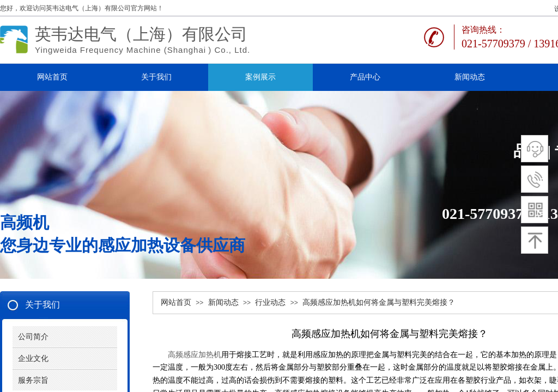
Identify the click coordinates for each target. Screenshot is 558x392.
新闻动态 (223, 302)
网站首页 (176, 302)
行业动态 (270, 302)
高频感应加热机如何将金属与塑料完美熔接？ (379, 302)
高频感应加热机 (193, 355)
